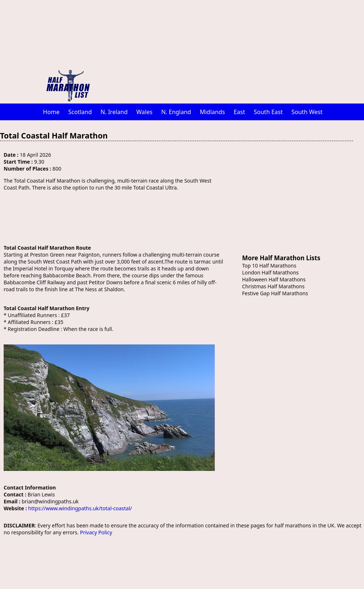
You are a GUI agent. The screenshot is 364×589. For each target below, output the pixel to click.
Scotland (80, 112)
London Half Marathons (270, 272)
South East (268, 112)
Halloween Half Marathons (274, 279)
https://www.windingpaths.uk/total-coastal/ (80, 508)
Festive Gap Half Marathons (275, 293)
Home (51, 112)
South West (307, 112)
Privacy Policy (96, 532)
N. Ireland (114, 112)
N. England (176, 112)
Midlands (212, 112)
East (239, 112)
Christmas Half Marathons (273, 286)
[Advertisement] (220, 51)
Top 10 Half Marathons (269, 266)
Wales (145, 112)
